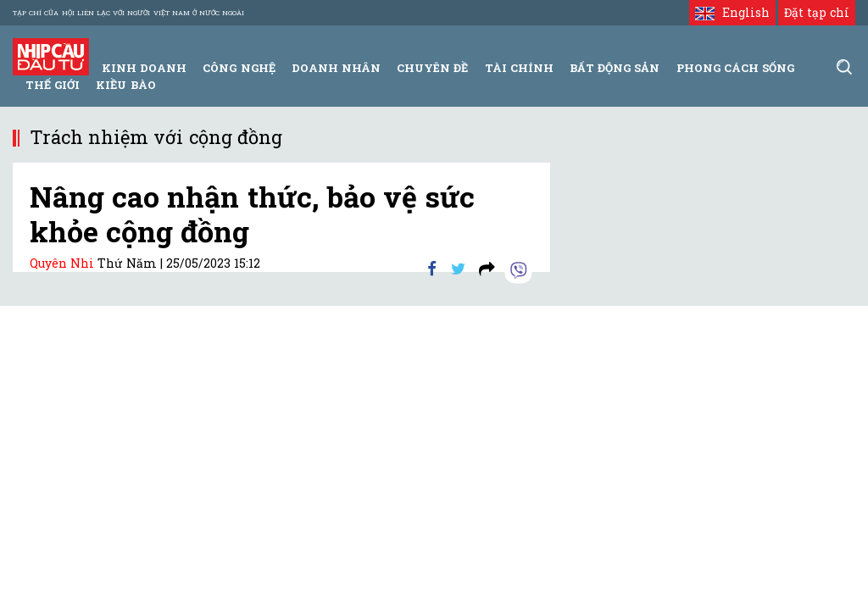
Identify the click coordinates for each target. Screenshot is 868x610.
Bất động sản (615, 68)
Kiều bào (125, 85)
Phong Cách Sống (735, 68)
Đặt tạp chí (817, 12)
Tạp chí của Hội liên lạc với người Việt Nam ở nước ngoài (128, 13)
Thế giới (53, 85)
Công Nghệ (239, 68)
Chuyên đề (432, 68)
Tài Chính (519, 68)
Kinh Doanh (144, 68)
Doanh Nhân (336, 68)
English (732, 12)
